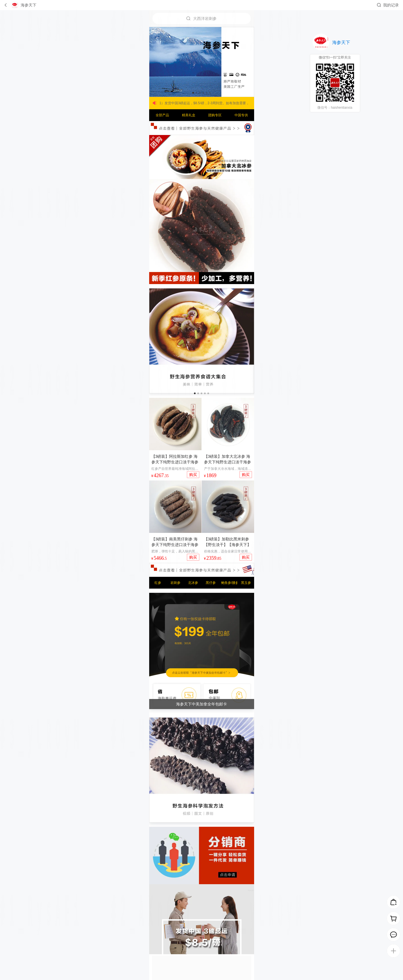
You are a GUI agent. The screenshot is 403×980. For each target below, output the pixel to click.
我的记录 (391, 5)
